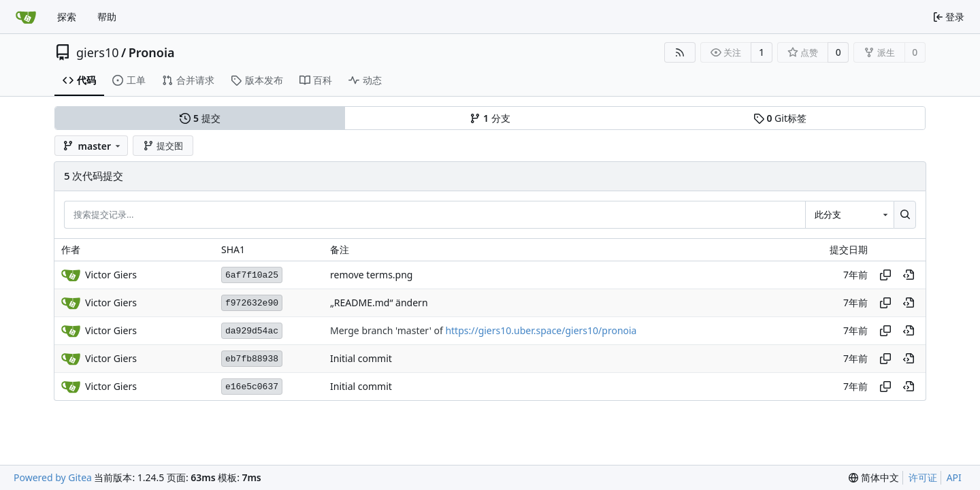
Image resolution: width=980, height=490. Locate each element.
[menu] (874, 478)
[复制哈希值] (885, 275)
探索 (67, 17)
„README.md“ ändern (379, 303)
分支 (490, 118)
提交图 (163, 146)
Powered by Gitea (53, 477)
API (954, 477)
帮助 (107, 17)
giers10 (98, 52)
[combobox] (849, 215)
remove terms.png (371, 275)
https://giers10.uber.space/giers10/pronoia (541, 331)
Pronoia (152, 52)
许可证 (923, 477)
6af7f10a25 (252, 275)
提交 (200, 118)
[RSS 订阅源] (680, 52)
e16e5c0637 (252, 387)
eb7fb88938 (252, 359)
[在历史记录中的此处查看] (909, 275)
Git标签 (780, 118)
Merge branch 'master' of (388, 331)
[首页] (26, 17)
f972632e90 (252, 303)
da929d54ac (252, 331)
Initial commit (361, 359)
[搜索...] (905, 215)
